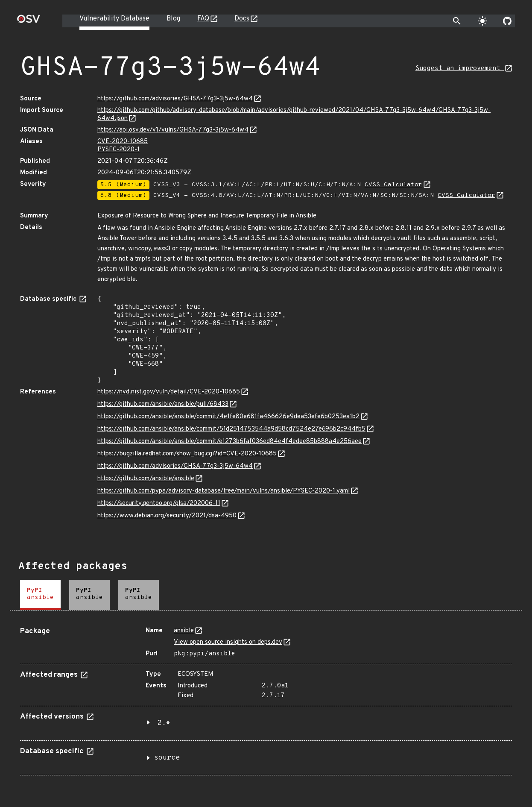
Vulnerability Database (114, 19)
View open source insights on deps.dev (228, 642)
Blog (173, 19)
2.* (164, 723)
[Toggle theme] (482, 21)
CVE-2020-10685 (123, 142)
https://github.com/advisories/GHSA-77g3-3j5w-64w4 (175, 99)
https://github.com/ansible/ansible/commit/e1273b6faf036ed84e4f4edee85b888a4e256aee (229, 442)
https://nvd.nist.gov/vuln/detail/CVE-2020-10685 (169, 392)
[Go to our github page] (507, 21)
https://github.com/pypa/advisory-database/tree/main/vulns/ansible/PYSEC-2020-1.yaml (224, 491)
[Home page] (29, 22)
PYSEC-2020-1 (118, 150)
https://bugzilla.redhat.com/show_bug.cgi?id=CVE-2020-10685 (187, 454)
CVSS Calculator (393, 185)
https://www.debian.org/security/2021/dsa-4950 (167, 516)
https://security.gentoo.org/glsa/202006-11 (159, 503)
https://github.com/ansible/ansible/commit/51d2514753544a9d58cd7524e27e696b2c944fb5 (231, 429)
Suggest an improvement (460, 69)
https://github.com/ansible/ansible (146, 479)
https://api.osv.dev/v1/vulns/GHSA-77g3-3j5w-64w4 (173, 130)
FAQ (203, 19)
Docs (242, 19)
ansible (184, 631)
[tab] (40, 595)
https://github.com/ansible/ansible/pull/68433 (163, 404)
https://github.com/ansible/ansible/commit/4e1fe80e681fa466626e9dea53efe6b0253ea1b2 (228, 417)
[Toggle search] (457, 21)
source (167, 758)
